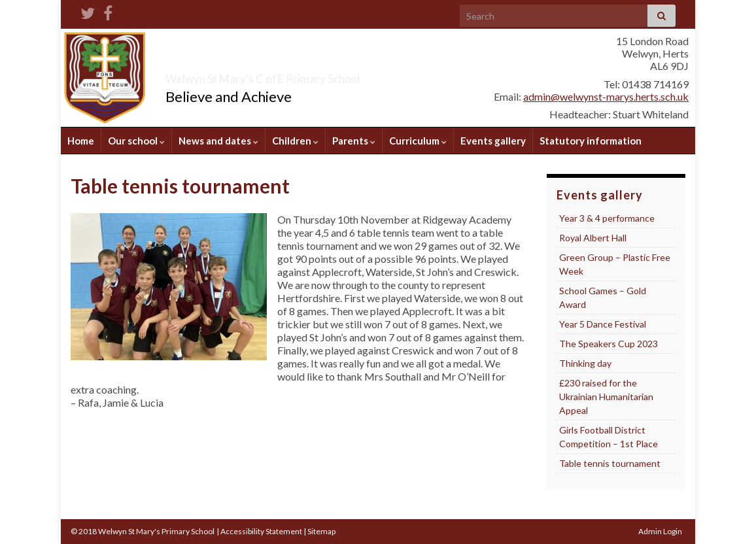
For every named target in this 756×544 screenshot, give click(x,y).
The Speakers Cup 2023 (609, 344)
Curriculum (418, 141)
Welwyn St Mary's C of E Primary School (334, 75)
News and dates (218, 141)
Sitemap (321, 531)
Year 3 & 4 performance (607, 218)
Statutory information (591, 141)
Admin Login (660, 531)
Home (81, 141)
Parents (354, 141)
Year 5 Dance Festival (603, 324)
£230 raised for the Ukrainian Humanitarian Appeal (606, 397)
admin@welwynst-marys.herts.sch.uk (606, 96)
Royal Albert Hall (593, 238)
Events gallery (493, 141)
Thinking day (585, 363)
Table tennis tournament (610, 463)
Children (295, 141)
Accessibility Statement (261, 531)
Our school (136, 141)
